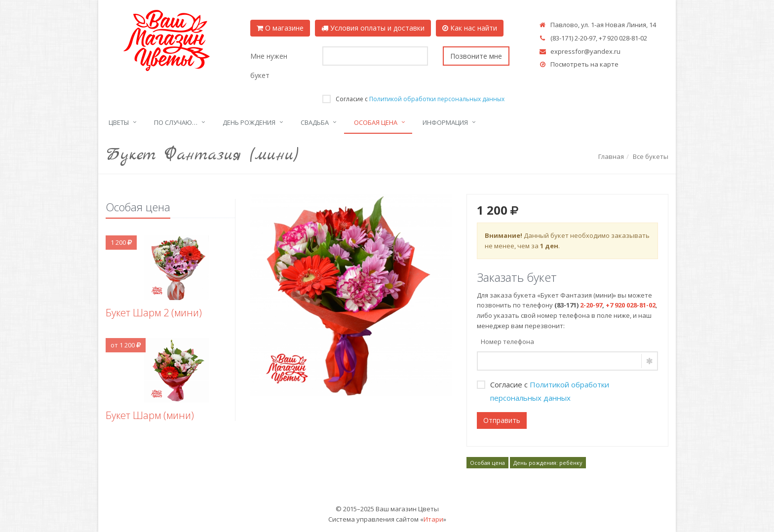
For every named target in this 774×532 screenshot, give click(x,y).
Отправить (502, 420)
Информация (445, 122)
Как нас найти (470, 28)
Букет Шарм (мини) (150, 415)
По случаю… (176, 122)
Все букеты (651, 156)
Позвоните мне (476, 56)
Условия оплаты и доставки (373, 28)
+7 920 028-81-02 (623, 38)
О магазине (280, 28)
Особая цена (376, 122)
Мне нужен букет (269, 66)
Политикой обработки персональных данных (437, 99)
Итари (433, 519)
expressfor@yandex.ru (585, 51)
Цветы (119, 122)
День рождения (249, 122)
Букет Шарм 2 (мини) (154, 313)
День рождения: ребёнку (548, 463)
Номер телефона (507, 342)
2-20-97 (585, 38)
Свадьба (315, 122)
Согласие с (413, 99)
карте (609, 64)
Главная (611, 156)
